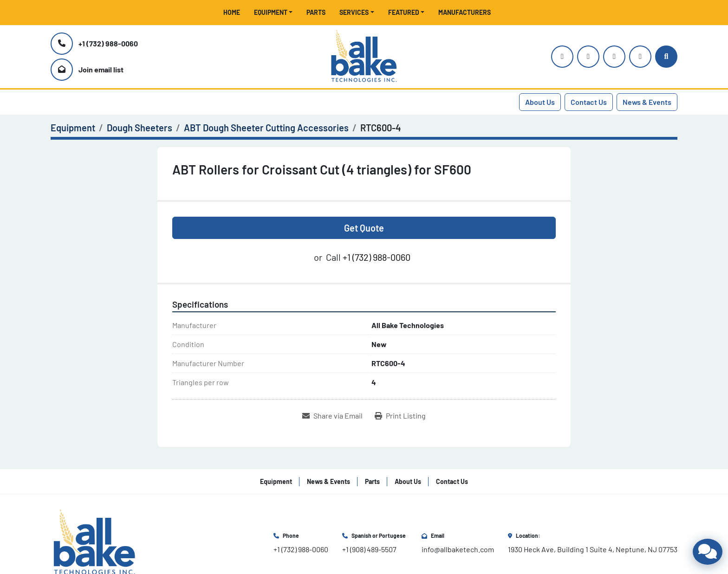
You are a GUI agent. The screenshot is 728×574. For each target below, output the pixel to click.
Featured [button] (404, 12)
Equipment (271, 12)
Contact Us (589, 102)
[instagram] (562, 57)
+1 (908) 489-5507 (369, 549)
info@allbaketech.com (458, 549)
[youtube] (588, 57)
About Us (540, 102)
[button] (273, 12)
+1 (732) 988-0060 (108, 43)
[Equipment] (73, 128)
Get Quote (364, 228)
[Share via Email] (332, 416)
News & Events (647, 102)
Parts (316, 12)
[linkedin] (640, 57)
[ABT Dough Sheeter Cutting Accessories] (266, 128)
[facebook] (614, 57)
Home (232, 12)
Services (354, 12)
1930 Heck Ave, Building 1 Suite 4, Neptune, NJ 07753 (593, 549)
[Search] (666, 57)
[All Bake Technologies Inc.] (94, 542)
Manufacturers (465, 12)
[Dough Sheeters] (140, 128)
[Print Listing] (400, 416)
